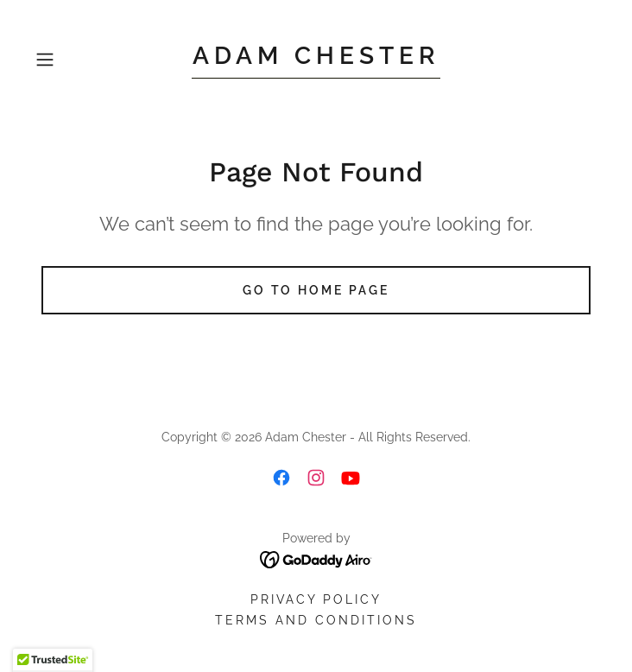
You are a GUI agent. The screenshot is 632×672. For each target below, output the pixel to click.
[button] (71, 60)
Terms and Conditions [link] (316, 620)
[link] (316, 60)
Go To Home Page (316, 290)
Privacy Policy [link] (316, 599)
